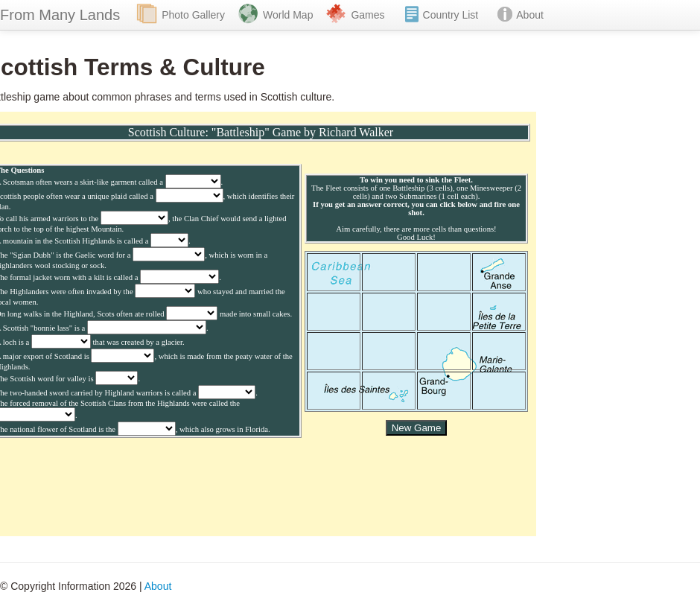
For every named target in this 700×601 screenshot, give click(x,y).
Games (367, 15)
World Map (288, 15)
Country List (451, 15)
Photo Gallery (193, 15)
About (530, 15)
